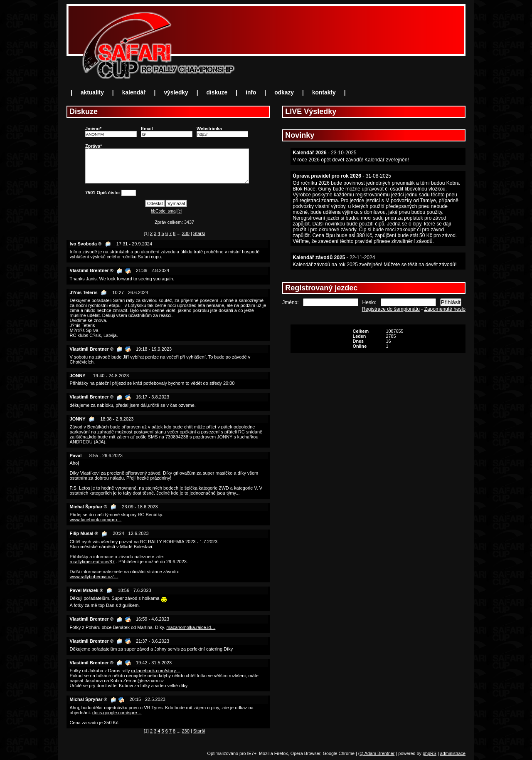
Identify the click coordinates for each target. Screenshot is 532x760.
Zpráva (93, 146)
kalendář (134, 93)
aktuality (92, 93)
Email (147, 129)
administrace (453, 753)
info (251, 93)
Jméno (92, 129)
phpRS (430, 753)
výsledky (176, 93)
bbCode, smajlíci (166, 211)
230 (185, 233)
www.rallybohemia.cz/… (94, 577)
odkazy (284, 93)
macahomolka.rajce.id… (191, 627)
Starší (199, 233)
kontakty (324, 93)
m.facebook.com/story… (156, 671)
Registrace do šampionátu (391, 309)
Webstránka (209, 129)
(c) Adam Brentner (377, 753)
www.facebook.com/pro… (96, 520)
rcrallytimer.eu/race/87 (92, 562)
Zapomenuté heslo (445, 309)
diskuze (217, 93)
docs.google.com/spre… (117, 713)
